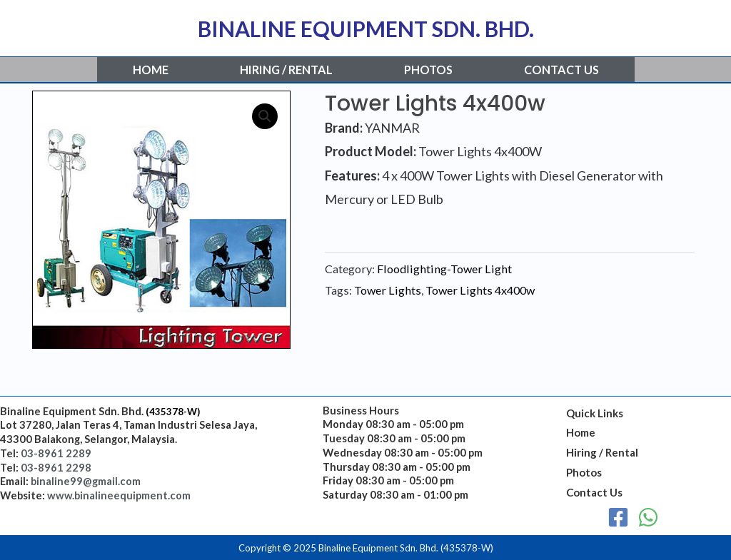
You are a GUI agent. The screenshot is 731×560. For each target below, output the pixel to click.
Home (151, 70)
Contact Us (561, 70)
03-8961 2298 (56, 468)
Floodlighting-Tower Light (444, 269)
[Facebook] (618, 517)
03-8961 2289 (56, 453)
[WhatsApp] (648, 517)
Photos (428, 70)
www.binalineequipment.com (119, 495)
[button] (265, 116)
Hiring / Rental (286, 70)
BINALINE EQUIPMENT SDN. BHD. (366, 29)
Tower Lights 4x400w (480, 290)
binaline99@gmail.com (86, 481)
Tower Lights (388, 290)
